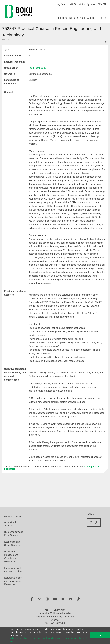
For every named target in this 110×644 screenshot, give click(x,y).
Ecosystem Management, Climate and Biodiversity (11, 557)
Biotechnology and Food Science (14, 534)
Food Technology (37, 68)
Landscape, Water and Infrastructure (14, 570)
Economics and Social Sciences (12, 543)
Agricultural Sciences (10, 524)
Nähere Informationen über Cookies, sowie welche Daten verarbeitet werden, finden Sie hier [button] (49, 640)
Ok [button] (100, 635)
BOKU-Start (7, 40)
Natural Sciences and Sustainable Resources (13, 581)
